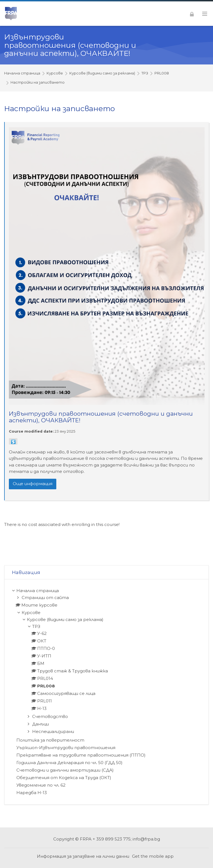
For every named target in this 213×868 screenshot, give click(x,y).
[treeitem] (106, 692)
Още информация (33, 484)
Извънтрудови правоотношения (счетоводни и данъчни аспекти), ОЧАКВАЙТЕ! (70, 45)
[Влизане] (192, 14)
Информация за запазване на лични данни (83, 856)
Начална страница (22, 73)
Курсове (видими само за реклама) (102, 73)
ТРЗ (145, 73)
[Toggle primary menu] (205, 14)
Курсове (55, 73)
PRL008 (162, 73)
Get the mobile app (153, 856)
